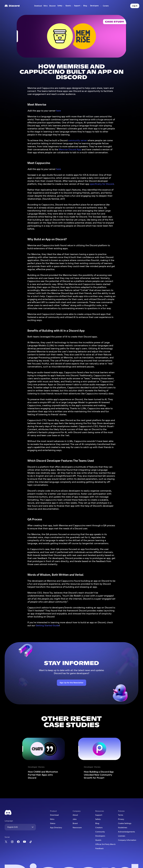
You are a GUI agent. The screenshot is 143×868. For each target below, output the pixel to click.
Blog (97, 823)
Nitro (46, 6)
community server (78, 141)
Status (53, 823)
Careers (106, 6)
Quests (98, 840)
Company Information (127, 840)
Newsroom (77, 828)
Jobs (75, 819)
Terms (121, 815)
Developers (100, 836)
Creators (99, 828)
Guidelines (123, 828)
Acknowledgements (126, 832)
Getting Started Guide (47, 626)
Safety (98, 819)
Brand (75, 823)
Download (38, 6)
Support (99, 815)
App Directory (56, 828)
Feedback (99, 848)
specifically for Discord (102, 184)
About (75, 815)
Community (100, 832)
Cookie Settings (125, 823)
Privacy (121, 819)
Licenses (122, 836)
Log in (135, 6)
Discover (53, 6)
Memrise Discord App (70, 150)
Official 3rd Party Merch (105, 844)
